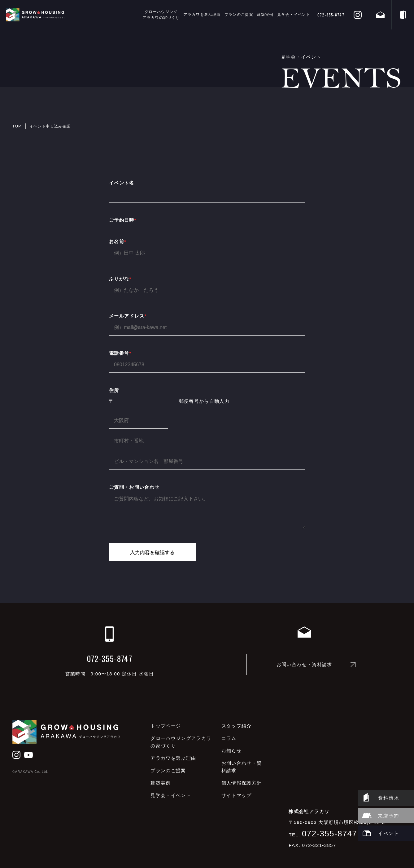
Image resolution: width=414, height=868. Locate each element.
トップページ (166, 726)
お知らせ (231, 751)
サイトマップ (237, 795)
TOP (17, 126)
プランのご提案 (239, 15)
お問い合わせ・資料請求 (304, 664)
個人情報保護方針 (242, 783)
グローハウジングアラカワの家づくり (161, 15)
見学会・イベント (294, 15)
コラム (229, 738)
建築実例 (265, 15)
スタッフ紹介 (237, 726)
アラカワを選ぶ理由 (202, 15)
